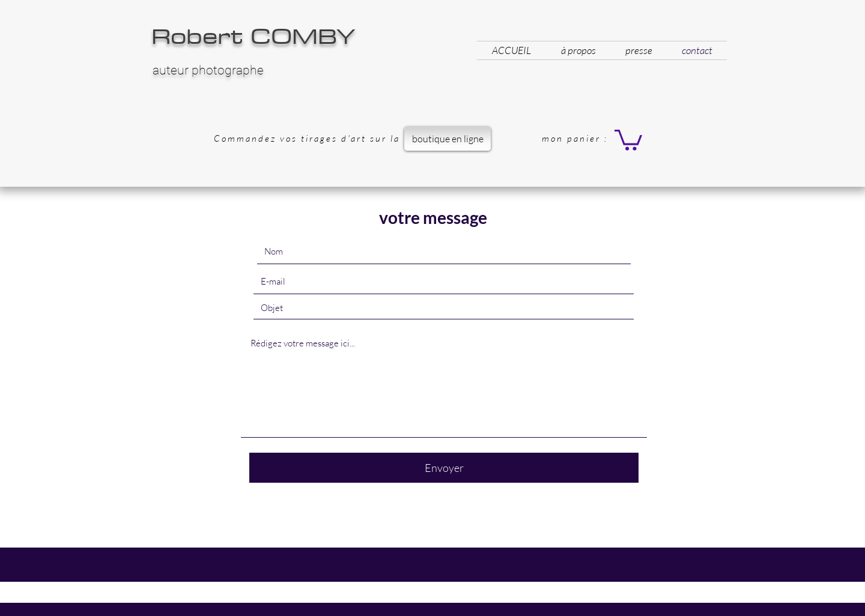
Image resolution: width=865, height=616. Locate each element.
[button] (628, 139)
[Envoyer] (444, 468)
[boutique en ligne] (448, 139)
